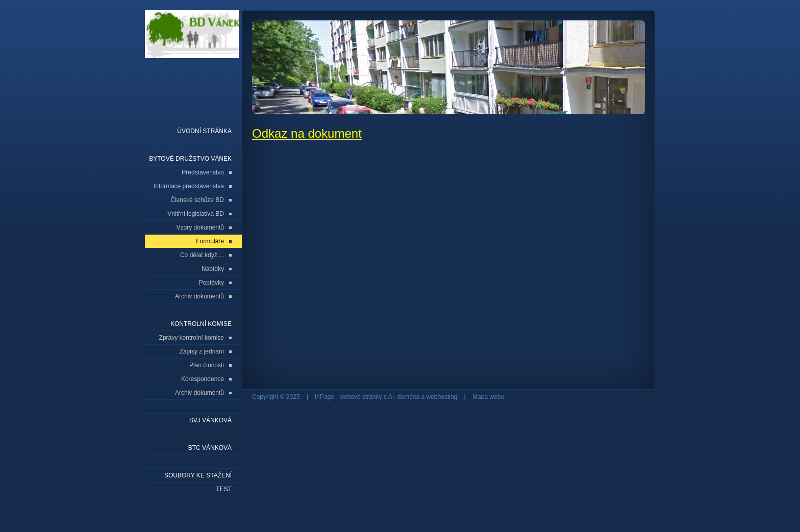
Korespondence (203, 379)
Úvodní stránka (204, 131)
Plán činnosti (207, 365)
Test (224, 489)
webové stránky (360, 397)
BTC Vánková (210, 448)
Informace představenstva (189, 186)
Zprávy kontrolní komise (192, 338)
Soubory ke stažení (198, 475)
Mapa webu (488, 397)
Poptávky (211, 283)
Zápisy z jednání (202, 351)
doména (408, 397)
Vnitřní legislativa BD (196, 214)
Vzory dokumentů (200, 227)
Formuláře (210, 241)
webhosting (442, 397)
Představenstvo (203, 172)
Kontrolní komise (201, 324)
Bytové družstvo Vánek (190, 159)
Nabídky (213, 269)
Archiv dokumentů (199, 296)
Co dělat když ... (202, 255)
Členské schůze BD (197, 200)
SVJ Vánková (210, 420)
